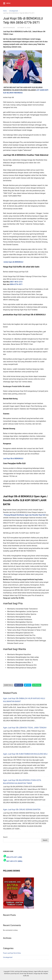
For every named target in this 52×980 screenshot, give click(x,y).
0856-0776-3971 (16, 284)
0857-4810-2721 (17, 282)
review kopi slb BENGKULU (13, 262)
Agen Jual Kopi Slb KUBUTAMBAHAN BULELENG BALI (25, 754)
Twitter (28, 685)
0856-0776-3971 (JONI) (14, 857)
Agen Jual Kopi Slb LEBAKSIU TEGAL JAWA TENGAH (25, 728)
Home (5, 11)
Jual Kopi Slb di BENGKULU (13, 459)
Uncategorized (14, 11)
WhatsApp (37, 685)
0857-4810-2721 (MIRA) (14, 861)
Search (5, 837)
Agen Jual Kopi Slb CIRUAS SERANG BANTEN (22, 809)
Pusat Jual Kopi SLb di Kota (12, 953)
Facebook (19, 685)
